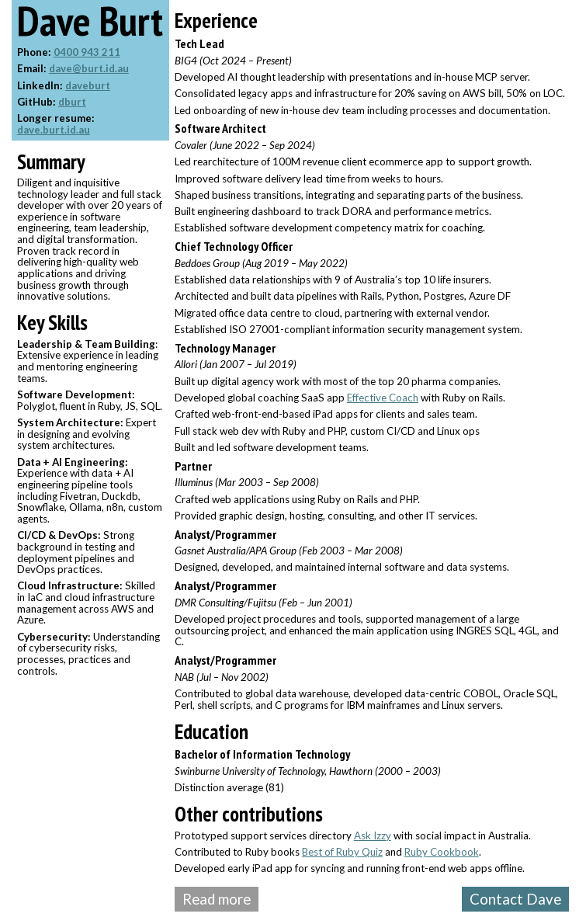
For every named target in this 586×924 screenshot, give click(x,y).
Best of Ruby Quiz (342, 852)
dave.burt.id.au (54, 130)
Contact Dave (515, 899)
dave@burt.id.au (89, 68)
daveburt (88, 85)
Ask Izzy (373, 835)
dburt (72, 102)
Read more (217, 899)
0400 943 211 (87, 52)
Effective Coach (383, 398)
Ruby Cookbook (442, 852)
